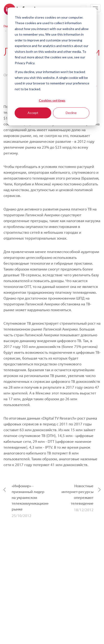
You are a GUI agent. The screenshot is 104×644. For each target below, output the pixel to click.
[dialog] (52, 66)
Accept (33, 113)
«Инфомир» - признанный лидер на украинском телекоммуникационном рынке (30, 497)
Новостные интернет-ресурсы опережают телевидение (77, 494)
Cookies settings (52, 100)
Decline (71, 113)
